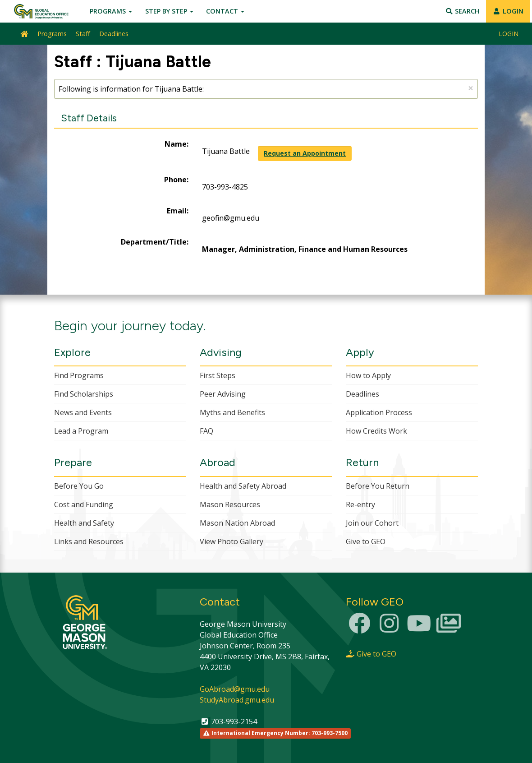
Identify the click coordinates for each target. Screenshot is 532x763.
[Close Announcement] (471, 88)
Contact (225, 11)
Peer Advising (223, 394)
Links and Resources (89, 541)
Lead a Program (81, 431)
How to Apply (368, 375)
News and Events (83, 412)
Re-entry (360, 504)
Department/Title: (155, 242)
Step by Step (169, 11)
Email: (178, 211)
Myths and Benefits (232, 412)
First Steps (218, 375)
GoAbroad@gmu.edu (235, 689)
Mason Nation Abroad (237, 523)
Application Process (379, 412)
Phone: (176, 180)
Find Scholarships (84, 394)
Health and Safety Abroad (243, 486)
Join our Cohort (372, 523)
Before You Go (79, 486)
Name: (177, 144)
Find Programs (79, 375)
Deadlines (114, 34)
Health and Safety (84, 523)
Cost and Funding (84, 504)
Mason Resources (230, 504)
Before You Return (378, 486)
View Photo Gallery (232, 541)
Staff (83, 34)
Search (462, 11)
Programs (111, 11)
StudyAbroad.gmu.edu (237, 700)
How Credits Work (376, 431)
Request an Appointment (305, 153)
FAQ (206, 431)
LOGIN (508, 11)
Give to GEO (366, 541)
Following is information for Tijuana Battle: (266, 88)
